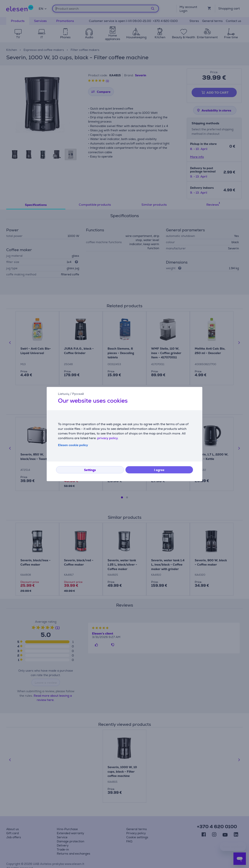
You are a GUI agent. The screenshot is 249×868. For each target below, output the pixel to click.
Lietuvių (64, 394)
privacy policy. (108, 438)
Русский (78, 394)
